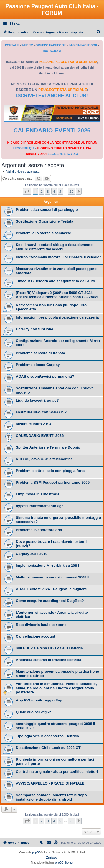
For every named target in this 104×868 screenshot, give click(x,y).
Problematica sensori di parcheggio (47, 210)
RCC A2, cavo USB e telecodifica (44, 459)
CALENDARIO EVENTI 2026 (52, 131)
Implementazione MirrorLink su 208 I (47, 566)
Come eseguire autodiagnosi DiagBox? (50, 601)
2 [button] (41, 191)
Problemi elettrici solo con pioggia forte (50, 471)
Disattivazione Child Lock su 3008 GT (48, 748)
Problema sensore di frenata (40, 353)
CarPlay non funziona (35, 329)
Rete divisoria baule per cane (41, 625)
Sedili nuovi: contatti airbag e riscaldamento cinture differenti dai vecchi (54, 247)
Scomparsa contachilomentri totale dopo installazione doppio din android (51, 797)
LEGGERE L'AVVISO (63, 154)
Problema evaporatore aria (39, 530)
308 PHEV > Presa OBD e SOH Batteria (49, 648)
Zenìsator (52, 858)
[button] (27, 191)
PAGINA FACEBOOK (83, 45)
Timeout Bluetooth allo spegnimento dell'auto (55, 281)
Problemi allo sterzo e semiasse (43, 233)
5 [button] (60, 191)
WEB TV (27, 45)
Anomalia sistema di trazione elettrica (49, 660)
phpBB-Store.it (64, 863)
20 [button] (71, 191)
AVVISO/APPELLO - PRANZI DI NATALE (50, 783)
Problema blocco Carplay (38, 365)
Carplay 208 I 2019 (32, 554)
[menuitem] (15, 24)
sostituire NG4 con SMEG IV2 (41, 412)
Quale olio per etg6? (33, 712)
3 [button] (48, 191)
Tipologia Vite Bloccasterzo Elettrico (47, 736)
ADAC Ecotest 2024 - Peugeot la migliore (51, 589)
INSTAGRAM (52, 51)
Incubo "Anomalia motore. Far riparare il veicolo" (59, 257)
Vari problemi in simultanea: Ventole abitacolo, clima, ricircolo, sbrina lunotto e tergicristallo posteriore (56, 688)
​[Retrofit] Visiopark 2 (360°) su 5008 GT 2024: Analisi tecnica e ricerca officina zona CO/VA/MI (57, 295)
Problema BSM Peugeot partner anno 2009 (53, 482)
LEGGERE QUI (24, 148)
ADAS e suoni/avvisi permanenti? (45, 376)
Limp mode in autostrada (38, 494)
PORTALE (12, 45)
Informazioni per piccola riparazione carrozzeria (57, 317)
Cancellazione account (35, 636)
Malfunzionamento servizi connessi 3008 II (53, 577)
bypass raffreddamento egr (39, 506)
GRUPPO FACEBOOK (51, 45)
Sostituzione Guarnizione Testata (45, 221)
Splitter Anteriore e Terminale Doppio (48, 447)
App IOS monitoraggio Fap (39, 700)
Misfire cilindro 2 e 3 (33, 424)
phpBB (36, 853)
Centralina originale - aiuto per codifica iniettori (57, 772)
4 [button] (54, 191)
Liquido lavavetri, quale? (37, 400)
